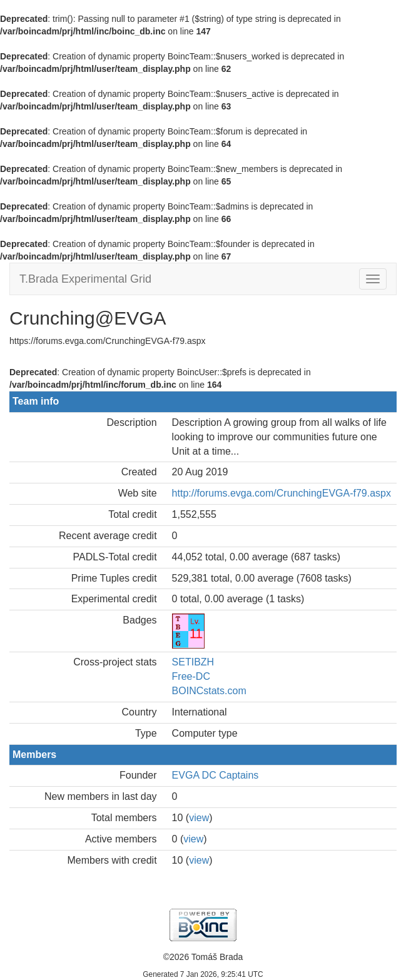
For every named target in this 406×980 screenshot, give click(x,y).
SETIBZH (193, 662)
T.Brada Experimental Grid (85, 279)
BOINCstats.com (209, 691)
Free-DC (191, 676)
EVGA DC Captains (216, 775)
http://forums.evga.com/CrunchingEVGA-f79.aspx (282, 493)
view (199, 818)
